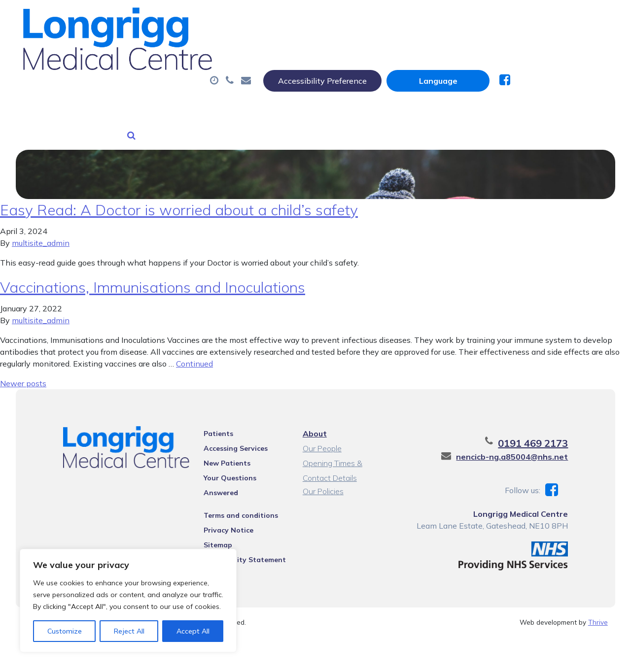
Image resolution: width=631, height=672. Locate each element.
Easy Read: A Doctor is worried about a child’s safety (179, 198)
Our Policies (322, 479)
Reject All (129, 631)
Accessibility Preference (420, 18)
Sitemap (210, 520)
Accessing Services (228, 436)
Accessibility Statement (237, 535)
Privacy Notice (221, 505)
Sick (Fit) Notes (431, 49)
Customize (65, 631)
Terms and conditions (233, 490)
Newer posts (23, 371)
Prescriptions (339, 49)
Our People (321, 436)
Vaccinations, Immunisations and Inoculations (153, 275)
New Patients (163, 83)
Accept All (193, 631)
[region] (128, 601)
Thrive (598, 610)
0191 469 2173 (550, 431)
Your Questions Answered (241, 466)
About (155, 49)
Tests (507, 49)
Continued (194, 351)
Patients (211, 421)
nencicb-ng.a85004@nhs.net (529, 444)
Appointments (243, 49)
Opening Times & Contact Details (347, 452)
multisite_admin (41, 231)
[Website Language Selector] (536, 18)
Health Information (268, 83)
